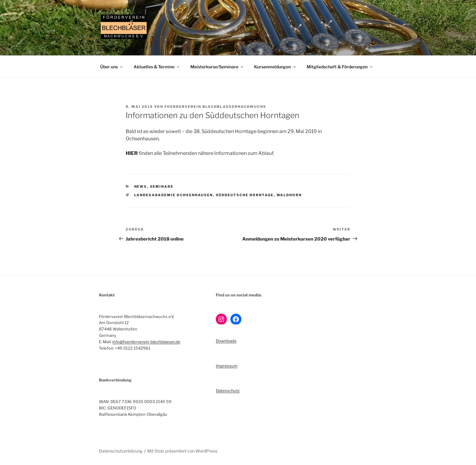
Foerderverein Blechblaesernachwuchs (215, 107)
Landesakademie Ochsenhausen (174, 195)
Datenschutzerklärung (121, 451)
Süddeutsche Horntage (245, 195)
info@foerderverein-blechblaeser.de (146, 342)
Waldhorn (289, 195)
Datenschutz (228, 391)
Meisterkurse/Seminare (217, 67)
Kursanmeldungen (275, 67)
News (141, 186)
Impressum (227, 366)
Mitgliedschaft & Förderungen (340, 67)
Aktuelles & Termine (157, 67)
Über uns (112, 67)
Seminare (162, 186)
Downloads (226, 341)
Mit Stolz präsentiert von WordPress (182, 451)
